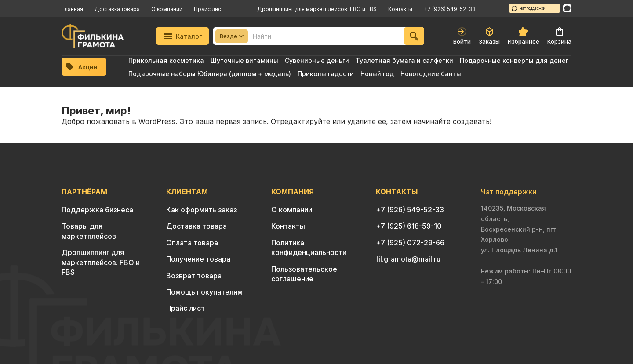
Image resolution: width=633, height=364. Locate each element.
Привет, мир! (96, 111)
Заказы (489, 36)
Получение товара (198, 259)
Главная (72, 9)
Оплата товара (192, 243)
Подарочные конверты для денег (514, 60)
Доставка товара (117, 9)
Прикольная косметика (166, 60)
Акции (82, 67)
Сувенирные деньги (317, 60)
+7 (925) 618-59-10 (409, 226)
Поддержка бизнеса (97, 210)
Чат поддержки (529, 8)
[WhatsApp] (567, 8)
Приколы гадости (326, 74)
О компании (167, 9)
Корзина (559, 36)
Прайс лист (209, 9)
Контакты (400, 9)
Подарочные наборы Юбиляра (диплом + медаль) (210, 74)
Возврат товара (194, 276)
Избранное (524, 36)
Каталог (183, 36)
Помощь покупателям (204, 292)
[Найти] (414, 36)
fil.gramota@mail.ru (408, 259)
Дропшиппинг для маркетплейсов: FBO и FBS (317, 9)
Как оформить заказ (202, 210)
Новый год (377, 74)
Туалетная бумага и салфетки (404, 60)
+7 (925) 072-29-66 (410, 243)
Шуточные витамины (244, 60)
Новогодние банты (431, 74)
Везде (232, 36)
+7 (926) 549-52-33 (450, 9)
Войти (462, 36)
